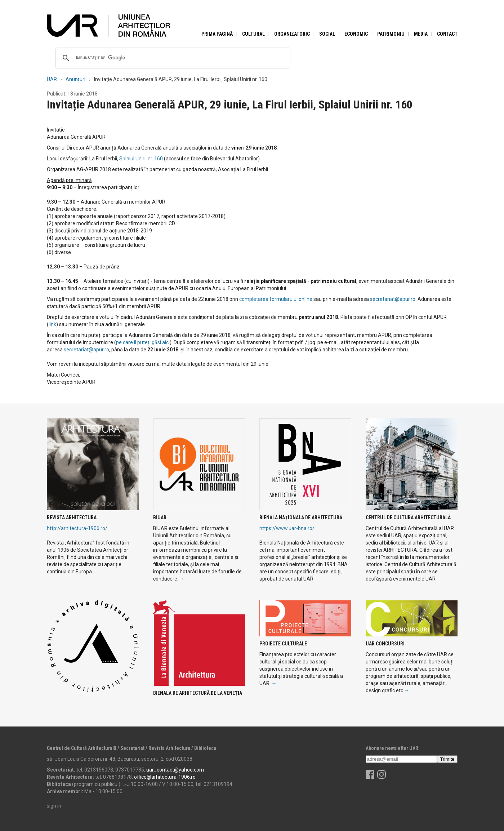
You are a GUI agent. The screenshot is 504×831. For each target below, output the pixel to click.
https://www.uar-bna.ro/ (287, 528)
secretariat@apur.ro (393, 299)
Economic (356, 34)
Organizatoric (292, 34)
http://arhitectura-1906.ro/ (77, 528)
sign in (54, 806)
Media (421, 34)
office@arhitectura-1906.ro (165, 777)
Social (327, 34)
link (52, 324)
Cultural (253, 34)
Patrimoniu (391, 34)
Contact (447, 34)
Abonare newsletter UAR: (393, 748)
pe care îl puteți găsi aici (143, 342)
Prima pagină (217, 34)
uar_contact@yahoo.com (175, 770)
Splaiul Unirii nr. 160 (142, 159)
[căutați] (172, 58)
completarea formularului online (276, 299)
